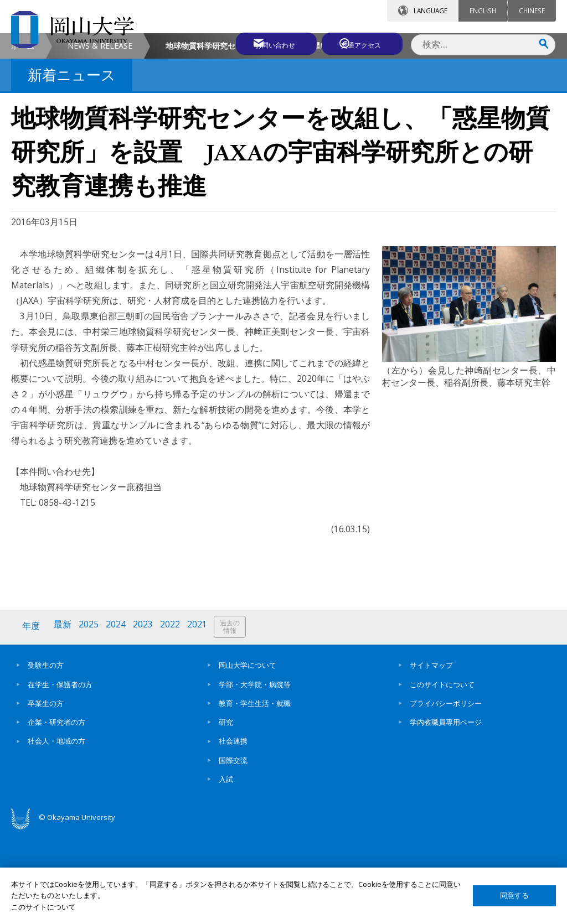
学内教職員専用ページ (446, 813)
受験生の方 (46, 757)
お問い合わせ (265, 43)
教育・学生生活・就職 (255, 795)
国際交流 (233, 852)
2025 (90, 719)
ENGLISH (483, 11)
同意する (514, 896)
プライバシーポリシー (446, 795)
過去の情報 (235, 720)
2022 (173, 719)
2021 (201, 719)
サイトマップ (431, 757)
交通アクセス (363, 43)
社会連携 (233, 833)
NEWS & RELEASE (100, 139)
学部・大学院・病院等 (255, 776)
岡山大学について (248, 757)
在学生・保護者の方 (60, 776)
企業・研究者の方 (56, 813)
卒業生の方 (46, 795)
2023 (146, 719)
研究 (226, 813)
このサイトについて (442, 776)
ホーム (23, 139)
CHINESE (532, 11)
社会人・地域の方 (56, 833)
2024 (118, 719)
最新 (64, 719)
